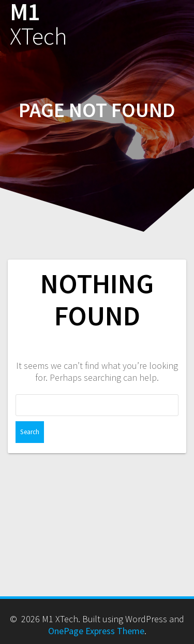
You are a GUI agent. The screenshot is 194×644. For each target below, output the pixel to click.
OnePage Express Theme (96, 631)
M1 (39, 24)
